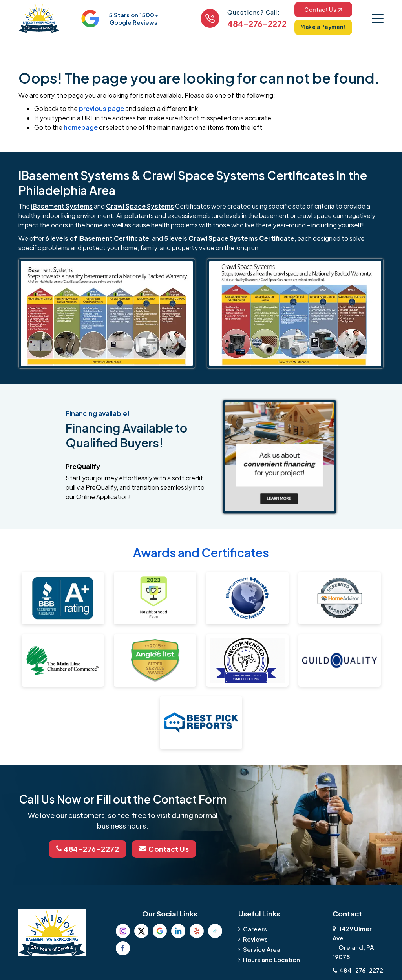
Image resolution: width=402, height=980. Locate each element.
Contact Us (322, 10)
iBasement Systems (62, 206)
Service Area (262, 949)
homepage (81, 128)
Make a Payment (322, 27)
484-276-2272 (255, 24)
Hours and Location (271, 959)
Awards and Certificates (201, 553)
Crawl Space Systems (140, 206)
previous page (101, 109)
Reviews (255, 939)
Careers (255, 929)
